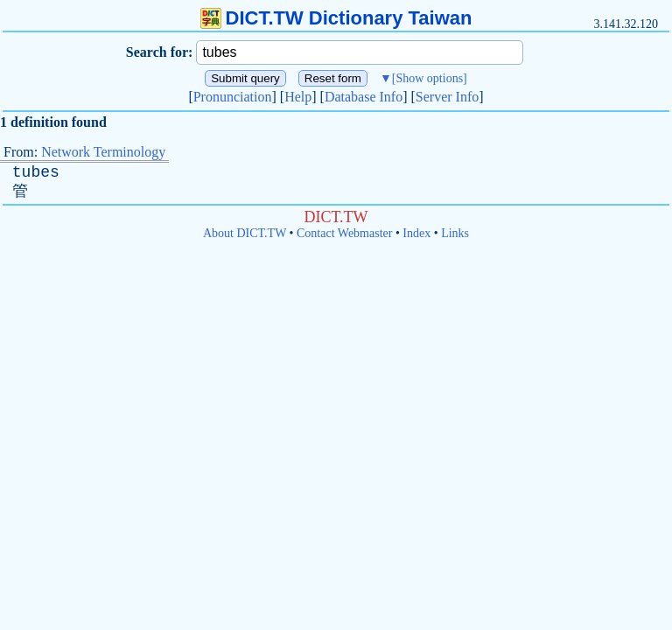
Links (455, 233)
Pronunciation (233, 97)
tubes (36, 172)
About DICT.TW (245, 233)
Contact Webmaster (344, 233)
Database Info (364, 97)
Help (298, 97)
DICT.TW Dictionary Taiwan (336, 18)
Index (416, 233)
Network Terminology (103, 152)
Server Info (447, 97)
